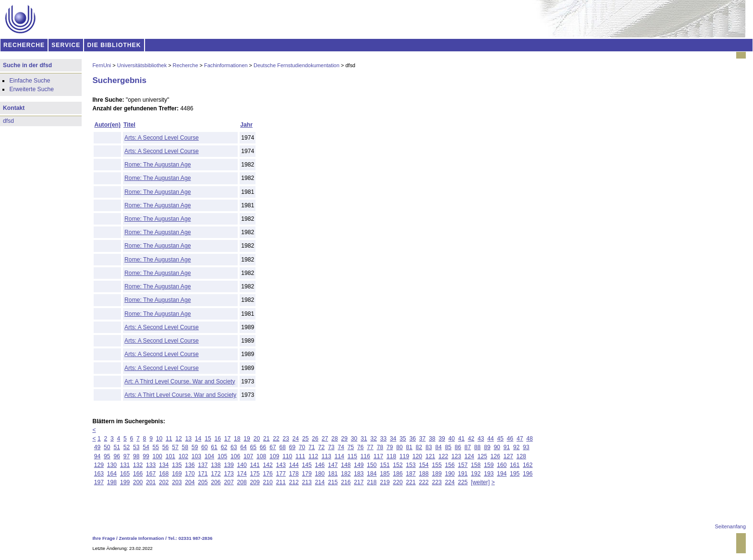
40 (452, 439)
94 (97, 456)
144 (294, 465)
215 (333, 482)
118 (391, 456)
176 (268, 474)
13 (189, 439)
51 (117, 447)
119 (404, 456)
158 (476, 465)
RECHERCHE (24, 45)
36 (413, 439)
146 (320, 465)
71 (312, 447)
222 (424, 482)
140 (242, 465)
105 (222, 456)
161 (515, 465)
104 (209, 456)
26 (315, 439)
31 (364, 439)
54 (146, 447)
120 (417, 456)
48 (530, 439)
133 (151, 465)
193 (489, 474)
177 (281, 474)
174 (242, 474)
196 (528, 474)
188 (424, 474)
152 (398, 465)
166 (138, 474)
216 (346, 482)
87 (468, 447)
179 (307, 474)
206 (216, 482)
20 (257, 439)
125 (482, 456)
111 (300, 456)
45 (500, 439)
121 (430, 456)
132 (138, 465)
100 (158, 456)
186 (398, 474)
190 (449, 474)
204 (190, 482)
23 (286, 439)
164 (112, 474)
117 (378, 456)
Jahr (246, 125)
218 (372, 482)
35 (403, 439)
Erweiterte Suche (31, 89)
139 (229, 465)
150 (372, 465)
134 (164, 465)
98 (136, 456)
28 (335, 439)
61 (214, 447)
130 (112, 465)
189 (437, 474)
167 (151, 474)
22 (276, 439)
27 (325, 439)
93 (526, 447)
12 (179, 439)
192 (476, 474)
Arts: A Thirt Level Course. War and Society (180, 395)
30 (354, 439)
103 (196, 456)
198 (112, 482)
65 (254, 447)
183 (359, 474)
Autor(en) (107, 125)
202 (164, 482)
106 (235, 456)
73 (331, 447)
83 (429, 447)
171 (203, 474)
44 (491, 439)
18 (237, 439)
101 (170, 456)
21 (267, 439)
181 (333, 474)
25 (305, 439)
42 (471, 439)
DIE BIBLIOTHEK (114, 45)
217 (359, 482)
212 (294, 482)
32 (374, 439)
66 (263, 447)
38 (432, 439)
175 (255, 474)
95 (107, 456)
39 (442, 439)
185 (385, 474)
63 (234, 447)
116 (365, 456)
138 (216, 465)
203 (177, 482)
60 (205, 447)
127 (508, 456)
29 (344, 439)
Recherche (186, 65)
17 (228, 439)
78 (380, 447)
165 (125, 474)
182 (346, 474)
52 (127, 447)
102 (183, 456)
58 (185, 447)
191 (463, 474)
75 (351, 447)
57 (175, 447)
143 (281, 465)
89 (487, 447)
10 (159, 439)
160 (502, 465)
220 (398, 482)
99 (146, 456)
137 (203, 465)
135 (177, 465)
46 (510, 439)
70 (302, 447)
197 (99, 482)
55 (156, 447)
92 (517, 447)
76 (361, 447)
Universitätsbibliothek (142, 65)
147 (333, 465)
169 (177, 474)
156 (449, 465)
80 (400, 447)
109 (274, 456)
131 (125, 465)
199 (125, 482)
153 (411, 465)
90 (497, 447)
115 (352, 456)
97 (127, 456)
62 (224, 447)
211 (281, 482)
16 (218, 439)
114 (339, 456)
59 (195, 447)
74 (341, 447)
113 (326, 456)
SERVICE (66, 45)
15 (208, 439)
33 (384, 439)
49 (97, 447)
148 (346, 465)
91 (507, 447)
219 (385, 482)
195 (515, 474)
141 (255, 465)
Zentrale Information (142, 538)
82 (419, 447)
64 (243, 447)
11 (169, 439)
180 (320, 474)
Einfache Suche (30, 81)
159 (489, 465)
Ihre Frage (103, 538)
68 (282, 447)
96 (117, 456)
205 (203, 482)
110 (287, 456)
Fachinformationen (226, 65)
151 (385, 465)
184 (372, 474)
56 (166, 447)
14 (198, 439)
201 (151, 482)
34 (393, 439)
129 (99, 465)
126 (495, 456)
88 (477, 447)
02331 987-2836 (196, 538)
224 (449, 482)
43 (481, 439)
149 (359, 465)
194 (502, 474)
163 (99, 474)
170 (190, 474)
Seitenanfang (730, 526)
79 (390, 447)
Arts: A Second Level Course (162, 138)
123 (456, 456)
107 (248, 456)
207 (229, 482)
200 (138, 482)
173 (229, 474)
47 (520, 439)
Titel (129, 125)
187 (411, 474)
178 (294, 474)
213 (307, 482)
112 (313, 456)
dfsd (8, 121)
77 (370, 447)
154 (424, 465)
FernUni (102, 65)
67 (273, 447)
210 (268, 482)
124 (469, 456)
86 (458, 447)
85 (448, 447)
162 (528, 465)
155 (437, 465)
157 (463, 465)
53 (136, 447)
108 (261, 456)
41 (462, 439)
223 (437, 482)
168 (164, 474)
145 (307, 465)
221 (411, 482)
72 (322, 447)
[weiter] (480, 482)
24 (296, 439)
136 (190, 465)
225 (463, 482)
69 (292, 447)
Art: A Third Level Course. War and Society (180, 381)
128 (521, 456)
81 (409, 447)
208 (242, 482)
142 (268, 465)
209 (255, 482)
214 (320, 482)
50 (107, 447)
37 (423, 439)
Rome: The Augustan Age (158, 165)
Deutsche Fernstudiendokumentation (297, 65)
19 (247, 439)
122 (443, 456)
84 (438, 447)
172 (216, 474)
